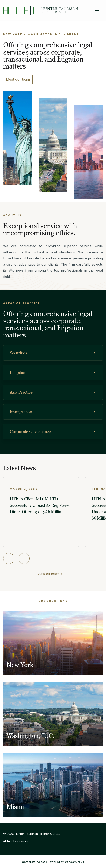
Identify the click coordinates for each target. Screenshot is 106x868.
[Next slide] (24, 559)
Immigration (21, 412)
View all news (48, 574)
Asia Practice (21, 392)
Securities (19, 353)
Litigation (18, 372)
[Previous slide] (9, 559)
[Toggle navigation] (97, 11)
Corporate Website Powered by (53, 862)
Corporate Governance (30, 431)
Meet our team (18, 79)
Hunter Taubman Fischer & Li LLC (38, 834)
